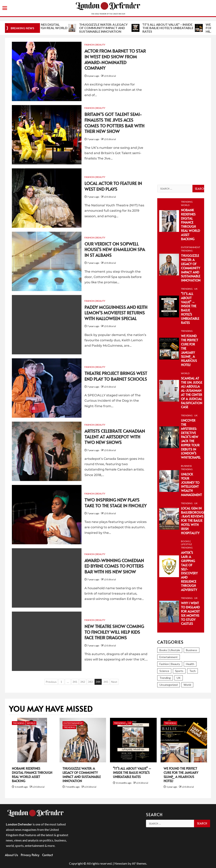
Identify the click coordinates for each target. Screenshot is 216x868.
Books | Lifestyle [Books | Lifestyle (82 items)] (170, 650)
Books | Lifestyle (187, 543)
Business (186, 466)
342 (83, 682)
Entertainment (191, 247)
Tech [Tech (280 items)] (192, 671)
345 (106, 682)
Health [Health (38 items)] (190, 664)
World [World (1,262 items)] (187, 685)
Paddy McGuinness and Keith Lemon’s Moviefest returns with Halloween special (116, 313)
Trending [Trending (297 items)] (165, 678)
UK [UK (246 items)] (179, 678)
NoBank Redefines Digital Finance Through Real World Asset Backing (68, 28)
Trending (187, 202)
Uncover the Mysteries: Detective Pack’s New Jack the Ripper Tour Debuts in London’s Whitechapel (191, 439)
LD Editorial (110, 76)
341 (75, 682)
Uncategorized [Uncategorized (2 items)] (169, 685)
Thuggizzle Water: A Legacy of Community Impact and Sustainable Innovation (130, 28)
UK (196, 289)
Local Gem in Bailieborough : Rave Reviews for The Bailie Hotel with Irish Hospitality (193, 520)
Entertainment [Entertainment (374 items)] (169, 657)
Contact (47, 855)
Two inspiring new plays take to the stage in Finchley (116, 503)
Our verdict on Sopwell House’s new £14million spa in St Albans (115, 249)
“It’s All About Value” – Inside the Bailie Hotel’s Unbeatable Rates (190, 308)
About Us (11, 855)
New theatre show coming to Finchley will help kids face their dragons (114, 632)
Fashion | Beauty (95, 45)
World (185, 205)
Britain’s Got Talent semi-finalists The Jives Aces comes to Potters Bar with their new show (114, 123)
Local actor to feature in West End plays (113, 186)
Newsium (121, 863)
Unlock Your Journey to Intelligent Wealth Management (191, 484)
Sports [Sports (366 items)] (179, 671)
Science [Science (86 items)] (164, 671)
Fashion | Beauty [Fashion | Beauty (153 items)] (170, 664)
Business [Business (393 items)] (192, 650)
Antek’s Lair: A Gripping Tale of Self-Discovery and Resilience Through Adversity (189, 571)
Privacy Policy (30, 855)
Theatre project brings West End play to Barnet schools (116, 376)
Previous (51, 682)
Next (114, 682)
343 (90, 682)
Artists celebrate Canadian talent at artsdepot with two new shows (115, 437)
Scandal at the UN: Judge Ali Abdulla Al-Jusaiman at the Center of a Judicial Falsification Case (192, 393)
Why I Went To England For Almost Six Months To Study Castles (190, 613)
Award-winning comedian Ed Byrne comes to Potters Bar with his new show (114, 566)
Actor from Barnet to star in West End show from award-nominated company (115, 59)
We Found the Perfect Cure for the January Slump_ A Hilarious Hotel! (190, 350)
